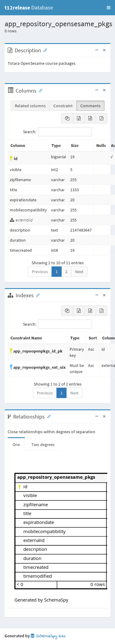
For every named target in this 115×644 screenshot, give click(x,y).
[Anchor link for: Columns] (39, 90)
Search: (57, 132)
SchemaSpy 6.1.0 (48, 636)
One (16, 445)
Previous (40, 272)
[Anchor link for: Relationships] (48, 416)
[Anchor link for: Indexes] (36, 295)
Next (79, 272)
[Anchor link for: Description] (44, 50)
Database (29, 7)
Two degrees (43, 445)
